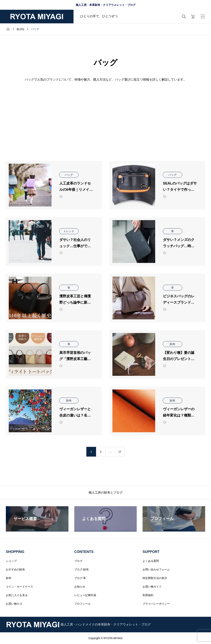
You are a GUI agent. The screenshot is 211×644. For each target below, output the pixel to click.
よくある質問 (151, 561)
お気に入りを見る (17, 595)
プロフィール (82, 604)
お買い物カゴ (14, 604)
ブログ (78, 561)
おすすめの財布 (15, 569)
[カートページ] (192, 17)
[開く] (203, 16)
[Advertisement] (105, 110)
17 (120, 452)
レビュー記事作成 (85, 595)
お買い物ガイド (152, 587)
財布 (9, 578)
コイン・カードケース (19, 587)
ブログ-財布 (82, 569)
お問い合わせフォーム (156, 569)
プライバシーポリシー (156, 604)
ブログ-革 (80, 578)
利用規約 (148, 595)
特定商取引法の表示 (155, 578)
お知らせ (80, 587)
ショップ (11, 561)
